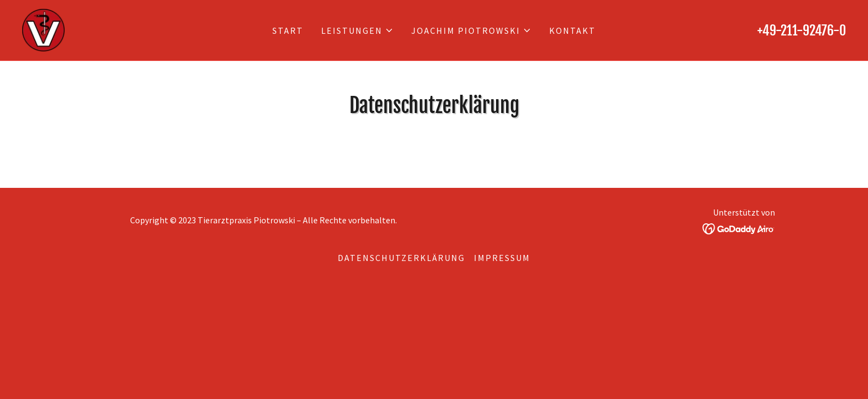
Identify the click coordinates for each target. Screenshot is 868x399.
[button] (357, 30)
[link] (43, 29)
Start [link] (288, 30)
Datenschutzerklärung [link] (401, 258)
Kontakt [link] (572, 30)
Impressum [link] (502, 258)
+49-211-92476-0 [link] (802, 30)
